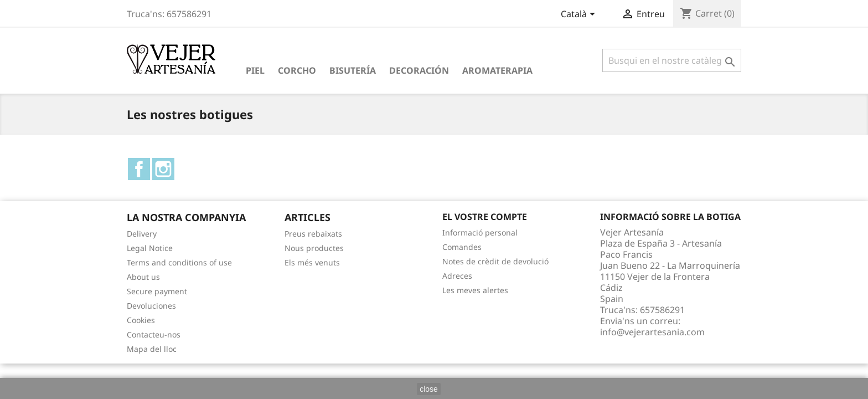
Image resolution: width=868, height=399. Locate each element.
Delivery (142, 234)
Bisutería (353, 70)
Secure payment (157, 291)
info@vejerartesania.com (652, 332)
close (429, 389)
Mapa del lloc (152, 349)
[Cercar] (672, 60)
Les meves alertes (475, 290)
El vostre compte (485, 217)
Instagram (163, 169)
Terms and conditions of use (179, 262)
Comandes (462, 247)
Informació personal (480, 232)
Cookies (141, 320)
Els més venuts (312, 262)
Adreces (457, 276)
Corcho (297, 70)
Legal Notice (150, 248)
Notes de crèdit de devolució (495, 261)
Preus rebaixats (313, 234)
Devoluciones (151, 306)
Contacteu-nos (154, 334)
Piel (255, 70)
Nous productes (314, 248)
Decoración (419, 70)
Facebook (139, 169)
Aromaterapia (497, 70)
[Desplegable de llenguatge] (580, 15)
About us (143, 277)
